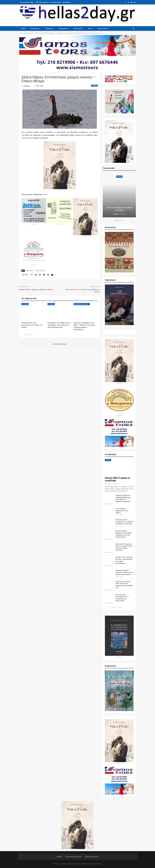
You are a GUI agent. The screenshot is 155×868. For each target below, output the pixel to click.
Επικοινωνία (66, 2)
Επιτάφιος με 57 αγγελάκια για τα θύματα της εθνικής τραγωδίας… (124, 522)
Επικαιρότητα (63, 29)
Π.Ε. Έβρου (94, 86)
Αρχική (24, 29)
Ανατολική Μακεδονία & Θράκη (82, 304)
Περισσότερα (102, 29)
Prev (24, 335)
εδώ (45, 194)
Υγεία (90, 29)
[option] (119, 195)
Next (30, 335)
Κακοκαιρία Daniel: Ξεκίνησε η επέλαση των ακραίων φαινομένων (124, 572)
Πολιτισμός (78, 29)
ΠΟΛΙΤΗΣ (119, 177)
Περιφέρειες (35, 29)
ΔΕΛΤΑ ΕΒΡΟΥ (30, 271)
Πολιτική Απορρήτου (42, 2)
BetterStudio (98, 864)
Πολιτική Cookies (56, 2)
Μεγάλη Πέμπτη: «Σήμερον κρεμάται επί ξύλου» (36, 290)
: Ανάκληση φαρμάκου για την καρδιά (122, 511)
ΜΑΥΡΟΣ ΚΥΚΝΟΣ (40, 271)
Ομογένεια (49, 29)
